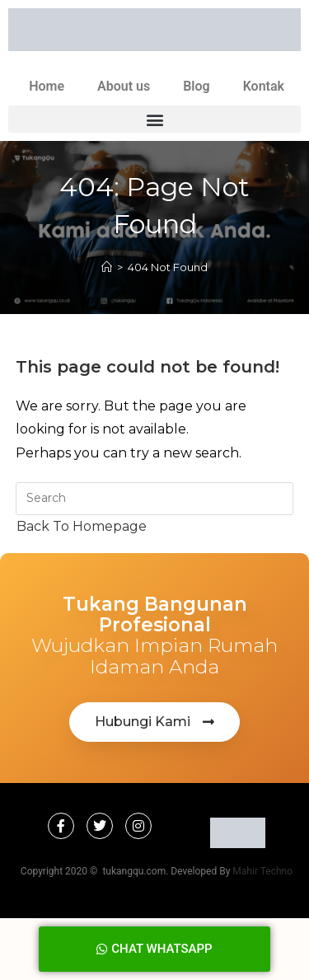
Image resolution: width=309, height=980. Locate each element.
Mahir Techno (262, 871)
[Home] (107, 267)
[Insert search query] (155, 499)
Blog (196, 86)
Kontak (264, 86)
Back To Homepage (82, 526)
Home (47, 86)
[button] (154, 119)
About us (124, 86)
